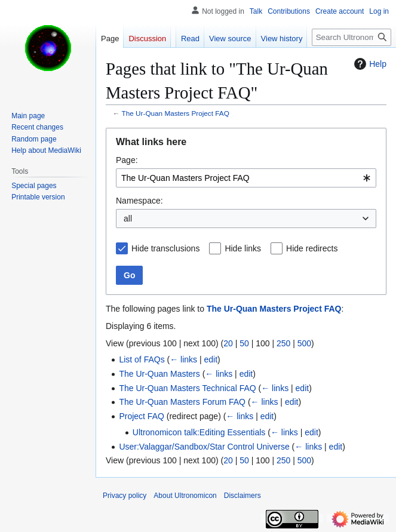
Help (369, 64)
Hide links (243, 248)
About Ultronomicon (185, 496)
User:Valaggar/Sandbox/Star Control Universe (204, 447)
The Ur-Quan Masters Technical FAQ (187, 388)
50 (244, 343)
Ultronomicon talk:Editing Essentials (199, 432)
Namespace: (139, 201)
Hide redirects (312, 248)
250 (283, 343)
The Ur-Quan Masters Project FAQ (176, 113)
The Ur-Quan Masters (159, 374)
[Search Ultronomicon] (352, 37)
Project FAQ (141, 416)
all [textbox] (128, 219)
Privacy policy (125, 496)
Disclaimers (242, 496)
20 (228, 343)
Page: (127, 160)
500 (304, 343)
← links (183, 359)
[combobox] (246, 178)
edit (211, 359)
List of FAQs (142, 359)
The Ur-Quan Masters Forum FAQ (182, 402)
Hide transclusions (165, 248)
